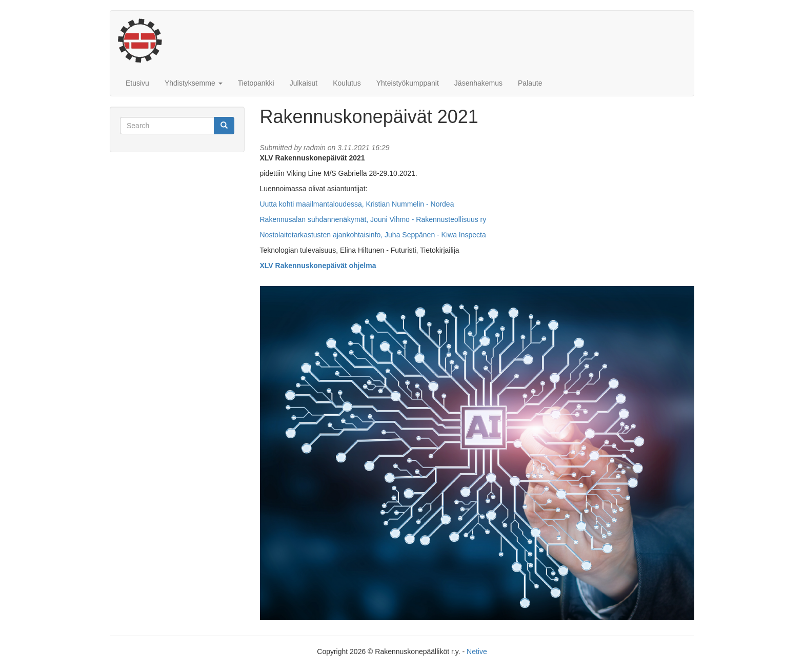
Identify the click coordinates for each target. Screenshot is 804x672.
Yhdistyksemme (194, 83)
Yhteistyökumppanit (408, 83)
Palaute (530, 83)
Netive (477, 651)
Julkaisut (304, 83)
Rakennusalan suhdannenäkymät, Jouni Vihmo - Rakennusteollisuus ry (373, 219)
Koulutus (347, 83)
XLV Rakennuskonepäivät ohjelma (318, 266)
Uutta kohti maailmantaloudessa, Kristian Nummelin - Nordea (357, 204)
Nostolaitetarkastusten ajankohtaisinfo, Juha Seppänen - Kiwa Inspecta (373, 235)
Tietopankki (256, 83)
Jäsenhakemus (478, 83)
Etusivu (137, 83)
